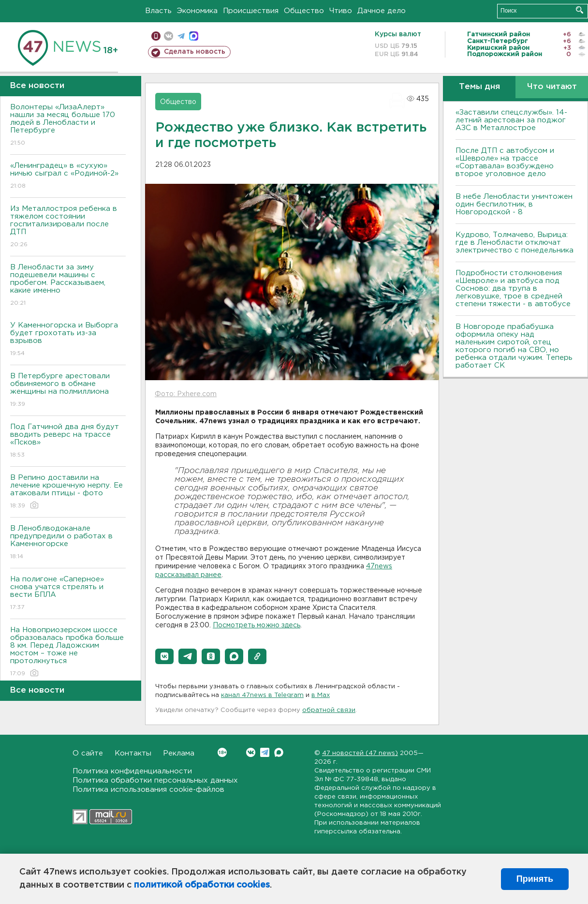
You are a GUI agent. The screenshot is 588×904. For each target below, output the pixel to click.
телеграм (181, 36)
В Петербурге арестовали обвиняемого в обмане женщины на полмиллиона (68, 391)
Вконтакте (222, 752)
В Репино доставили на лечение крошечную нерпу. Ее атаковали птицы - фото (68, 492)
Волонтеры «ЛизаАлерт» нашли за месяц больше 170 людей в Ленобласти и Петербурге (68, 126)
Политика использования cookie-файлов (148, 790)
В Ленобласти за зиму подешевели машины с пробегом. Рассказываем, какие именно (68, 286)
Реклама (179, 753)
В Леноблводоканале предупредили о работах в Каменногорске (68, 543)
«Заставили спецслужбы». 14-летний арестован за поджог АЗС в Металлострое (511, 120)
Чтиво (341, 11)
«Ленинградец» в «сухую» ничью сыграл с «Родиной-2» (68, 176)
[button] (164, 656)
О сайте (88, 753)
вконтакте (169, 36)
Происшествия (251, 11)
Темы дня (479, 87)
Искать (580, 10)
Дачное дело (382, 11)
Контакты (133, 753)
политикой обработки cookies (202, 885)
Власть (158, 11)
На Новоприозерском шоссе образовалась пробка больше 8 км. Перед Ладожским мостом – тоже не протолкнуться (68, 652)
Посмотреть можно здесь (257, 625)
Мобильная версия (156, 36)
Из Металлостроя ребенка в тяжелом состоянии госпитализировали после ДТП (68, 227)
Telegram (265, 752)
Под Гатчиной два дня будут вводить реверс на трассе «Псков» (68, 441)
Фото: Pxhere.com (186, 394)
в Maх (321, 695)
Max (279, 752)
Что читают (552, 87)
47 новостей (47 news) (360, 753)
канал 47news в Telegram (262, 695)
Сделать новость (195, 52)
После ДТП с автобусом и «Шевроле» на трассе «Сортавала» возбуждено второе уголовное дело (505, 162)
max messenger (194, 36)
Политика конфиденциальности (132, 771)
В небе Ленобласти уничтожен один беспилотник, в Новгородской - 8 (514, 204)
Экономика (197, 11)
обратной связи (329, 710)
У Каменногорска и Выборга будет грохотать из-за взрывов (68, 340)
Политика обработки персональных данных (155, 780)
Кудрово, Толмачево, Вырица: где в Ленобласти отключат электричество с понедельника (514, 243)
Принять (535, 879)
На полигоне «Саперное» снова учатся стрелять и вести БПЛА (68, 594)
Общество (304, 11)
